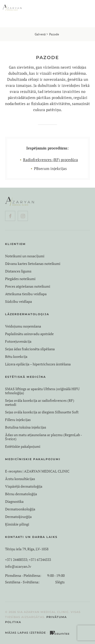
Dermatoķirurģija (18, 517)
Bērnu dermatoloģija (21, 494)
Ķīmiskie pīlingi (17, 524)
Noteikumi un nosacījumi (25, 256)
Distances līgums (18, 271)
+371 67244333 (40, 560)
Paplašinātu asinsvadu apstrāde (29, 334)
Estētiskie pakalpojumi (23, 447)
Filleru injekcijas (18, 420)
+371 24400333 (16, 560)
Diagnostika (14, 502)
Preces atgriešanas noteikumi (28, 286)
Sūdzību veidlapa (18, 302)
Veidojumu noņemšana (23, 326)
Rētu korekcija (16, 357)
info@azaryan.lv (18, 566)
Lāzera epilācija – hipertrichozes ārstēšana (38, 364)
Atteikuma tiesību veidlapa (26, 294)
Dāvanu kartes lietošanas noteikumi (33, 264)
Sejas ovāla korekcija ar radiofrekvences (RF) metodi (40, 403)
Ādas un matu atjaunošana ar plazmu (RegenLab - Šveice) (43, 437)
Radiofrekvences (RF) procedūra (51, 160)
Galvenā (40, 34)
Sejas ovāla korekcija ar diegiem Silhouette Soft (42, 412)
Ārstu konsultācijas (20, 479)
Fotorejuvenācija (18, 341)
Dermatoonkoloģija (20, 509)
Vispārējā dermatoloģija (24, 486)
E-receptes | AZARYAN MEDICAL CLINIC (37, 471)
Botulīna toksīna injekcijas (26, 427)
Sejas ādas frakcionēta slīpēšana (30, 349)
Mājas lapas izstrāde (25, 633)
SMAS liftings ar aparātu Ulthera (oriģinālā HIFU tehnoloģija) (42, 391)
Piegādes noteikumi (20, 279)
